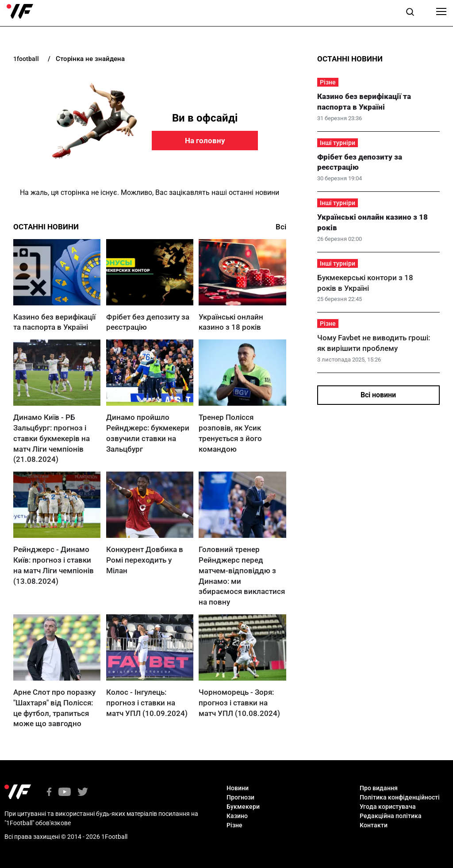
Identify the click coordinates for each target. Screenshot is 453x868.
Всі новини (378, 395)
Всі (281, 227)
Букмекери (243, 807)
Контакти (374, 825)
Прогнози (240, 797)
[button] (410, 13)
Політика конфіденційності (400, 797)
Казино (237, 816)
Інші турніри (338, 143)
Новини (238, 788)
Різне (328, 82)
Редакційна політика (391, 816)
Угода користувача (388, 807)
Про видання (379, 788)
